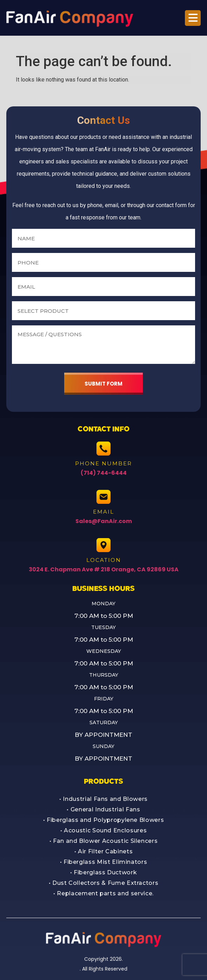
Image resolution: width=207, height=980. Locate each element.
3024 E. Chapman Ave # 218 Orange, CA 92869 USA (104, 569)
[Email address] (103, 287)
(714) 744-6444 (104, 473)
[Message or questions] (103, 345)
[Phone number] (103, 262)
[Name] (103, 238)
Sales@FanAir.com (104, 521)
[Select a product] (103, 311)
